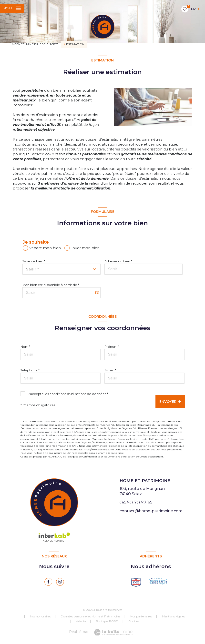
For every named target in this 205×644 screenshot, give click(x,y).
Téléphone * (30, 370)
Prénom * (112, 347)
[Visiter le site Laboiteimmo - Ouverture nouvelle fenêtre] (113, 632)
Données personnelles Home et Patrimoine (91, 616)
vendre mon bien (45, 248)
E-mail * (110, 370)
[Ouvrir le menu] (12, 8)
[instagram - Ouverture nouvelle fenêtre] (60, 582)
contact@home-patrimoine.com (151, 511)
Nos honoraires (40, 616)
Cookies (134, 621)
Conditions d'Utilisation (122, 457)
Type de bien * (34, 261)
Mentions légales (174, 616)
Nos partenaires (141, 616)
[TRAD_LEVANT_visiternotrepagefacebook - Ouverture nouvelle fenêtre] (48, 582)
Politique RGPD (107, 621)
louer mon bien (86, 248)
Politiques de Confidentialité (83, 457)
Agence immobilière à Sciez (35, 44)
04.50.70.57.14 (136, 503)
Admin (81, 621)
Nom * (25, 347)
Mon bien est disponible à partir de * (51, 285)
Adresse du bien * (118, 261)
